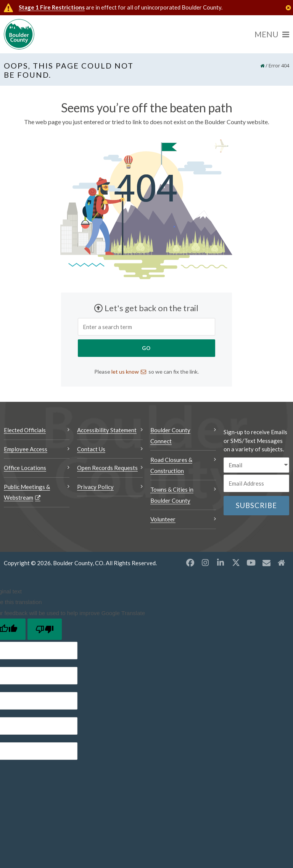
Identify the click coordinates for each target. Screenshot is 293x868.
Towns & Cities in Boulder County (172, 495)
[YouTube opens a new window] (251, 563)
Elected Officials (25, 430)
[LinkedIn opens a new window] (221, 563)
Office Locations (25, 468)
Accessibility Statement (107, 430)
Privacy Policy (95, 487)
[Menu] (272, 34)
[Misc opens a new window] (266, 563)
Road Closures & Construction (171, 465)
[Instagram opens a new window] (205, 563)
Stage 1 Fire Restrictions (52, 7)
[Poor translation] (45, 629)
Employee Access (26, 449)
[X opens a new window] (236, 563)
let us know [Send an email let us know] (125, 372)
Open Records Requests (107, 468)
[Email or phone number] (256, 483)
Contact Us (91, 449)
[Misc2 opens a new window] (282, 563)
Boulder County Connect (170, 436)
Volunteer (163, 519)
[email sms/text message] (256, 465)
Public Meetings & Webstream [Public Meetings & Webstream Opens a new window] (27, 492)
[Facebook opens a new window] (190, 563)
